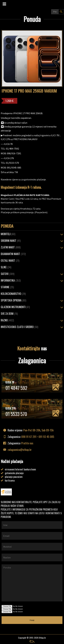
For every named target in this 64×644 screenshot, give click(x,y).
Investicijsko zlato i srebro (19, 327)
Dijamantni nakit (13, 254)
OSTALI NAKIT (10, 260)
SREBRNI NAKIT (11, 241)
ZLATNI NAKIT (11, 247)
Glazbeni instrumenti (15, 307)
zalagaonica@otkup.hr (20, 450)
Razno (7, 320)
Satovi (8, 274)
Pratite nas (27, 443)
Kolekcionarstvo (13, 294)
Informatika (11, 280)
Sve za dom (9, 314)
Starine (7, 287)
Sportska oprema (13, 300)
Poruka (32, 583)
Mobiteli (8, 234)
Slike (6, 267)
